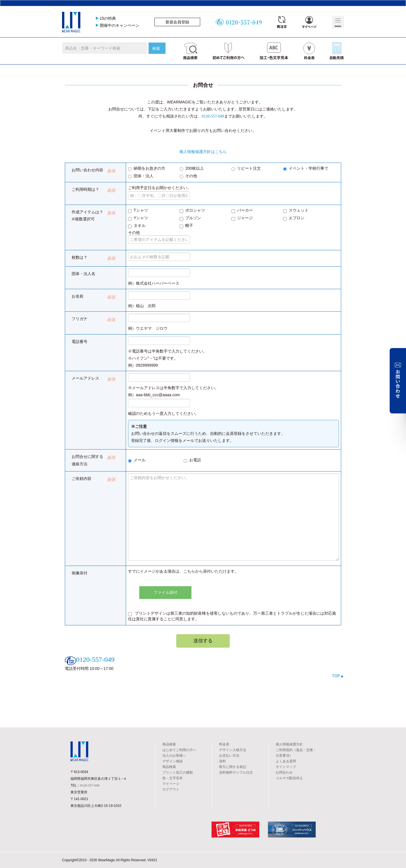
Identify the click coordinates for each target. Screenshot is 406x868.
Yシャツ (138, 218)
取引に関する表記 (233, 767)
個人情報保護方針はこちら (203, 152)
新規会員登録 (177, 22)
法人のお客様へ (174, 756)
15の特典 (108, 18)
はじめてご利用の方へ (179, 750)
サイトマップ (286, 767)
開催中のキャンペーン (120, 25)
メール (137, 460)
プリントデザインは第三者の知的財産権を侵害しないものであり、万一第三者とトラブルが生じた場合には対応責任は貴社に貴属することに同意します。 (232, 616)
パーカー (242, 211)
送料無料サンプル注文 (236, 772)
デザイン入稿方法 (233, 750)
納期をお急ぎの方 (147, 169)
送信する (203, 641)
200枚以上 (192, 169)
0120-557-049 (213, 116)
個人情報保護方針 (289, 744)
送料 (222, 761)
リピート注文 (246, 169)
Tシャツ (138, 211)
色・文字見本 (173, 778)
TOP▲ (338, 676)
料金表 (224, 744)
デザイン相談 (173, 761)
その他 (188, 176)
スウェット (296, 211)
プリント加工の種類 (178, 772)
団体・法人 (141, 176)
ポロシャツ (192, 211)
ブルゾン (190, 218)
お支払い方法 (229, 756)
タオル (137, 226)
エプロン (294, 218)
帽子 (186, 226)
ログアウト (171, 789)
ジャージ (242, 218)
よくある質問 (286, 761)
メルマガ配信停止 (289, 778)
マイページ (171, 784)
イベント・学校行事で (306, 169)
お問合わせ (284, 772)
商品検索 (169, 744)
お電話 (192, 460)
